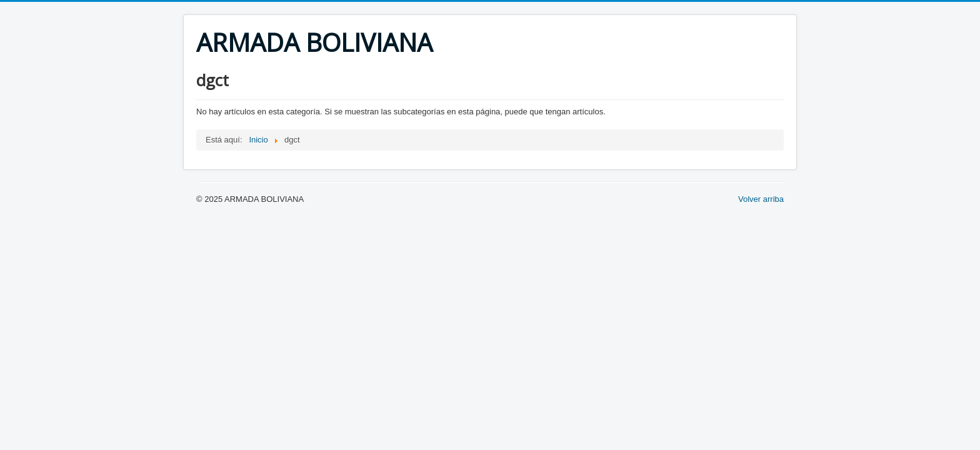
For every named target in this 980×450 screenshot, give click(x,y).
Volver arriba (761, 199)
